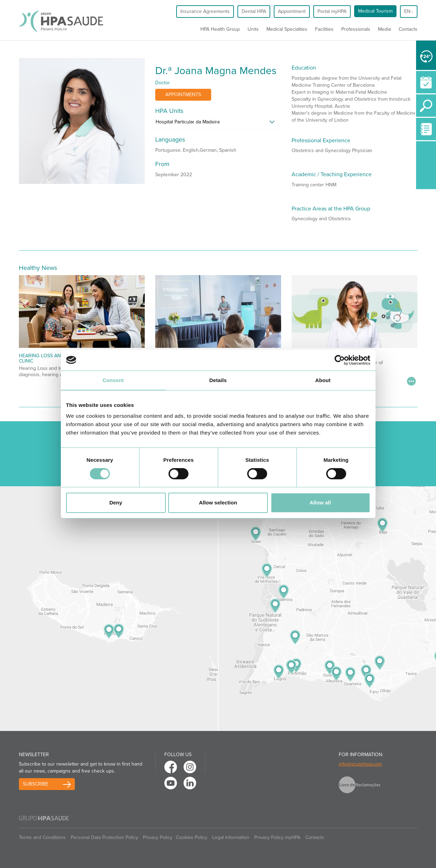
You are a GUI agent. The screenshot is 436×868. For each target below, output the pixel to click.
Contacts (408, 29)
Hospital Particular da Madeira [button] (188, 122)
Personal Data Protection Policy (104, 837)
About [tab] (323, 380)
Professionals (356, 29)
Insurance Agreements (205, 11)
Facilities (324, 29)
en (409, 11)
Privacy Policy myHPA (277, 837)
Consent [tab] (113, 380)
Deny (116, 503)
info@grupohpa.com (360, 764)
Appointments (183, 95)
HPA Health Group (220, 29)
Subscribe (35, 784)
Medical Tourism (375, 11)
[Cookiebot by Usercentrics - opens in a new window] (340, 360)
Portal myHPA (332, 11)
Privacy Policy (158, 837)
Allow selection (218, 503)
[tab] (218, 124)
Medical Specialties (287, 29)
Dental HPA (254, 11)
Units (253, 29)
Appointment (292, 11)
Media (384, 29)
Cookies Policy (192, 837)
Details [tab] (218, 380)
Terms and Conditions (42, 837)
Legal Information (231, 837)
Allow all (320, 503)
